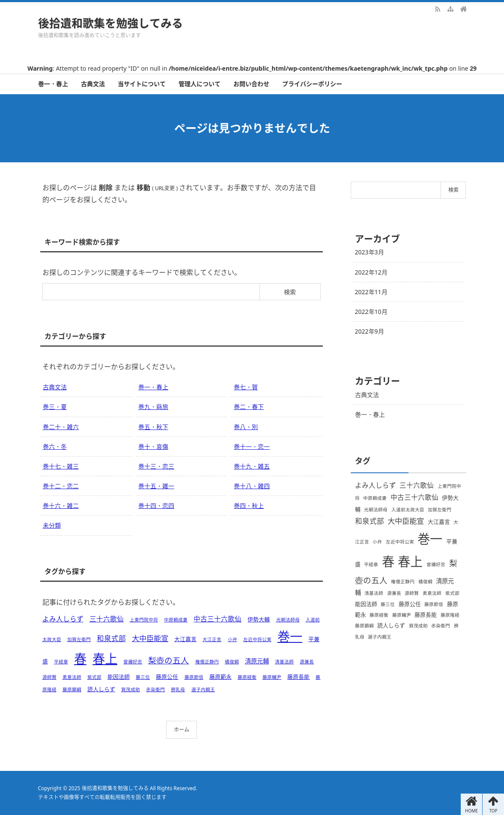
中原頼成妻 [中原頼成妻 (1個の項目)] (176, 620)
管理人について (200, 84)
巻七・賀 (246, 387)
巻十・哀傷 (153, 446)
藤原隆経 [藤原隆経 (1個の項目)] (450, 615)
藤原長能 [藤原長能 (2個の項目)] (298, 677)
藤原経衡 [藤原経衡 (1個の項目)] (247, 677)
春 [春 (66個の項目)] (80, 659)
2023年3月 (370, 252)
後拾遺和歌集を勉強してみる (110, 23)
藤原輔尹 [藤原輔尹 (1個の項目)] (272, 677)
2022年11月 (371, 292)
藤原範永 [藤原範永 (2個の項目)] (221, 677)
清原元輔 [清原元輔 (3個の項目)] (257, 661)
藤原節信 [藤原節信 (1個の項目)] (194, 677)
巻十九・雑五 (252, 466)
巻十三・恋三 (156, 466)
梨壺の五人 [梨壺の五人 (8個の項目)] (168, 660)
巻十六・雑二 (61, 506)
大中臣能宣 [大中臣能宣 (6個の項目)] (150, 638)
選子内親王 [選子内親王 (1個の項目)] (203, 690)
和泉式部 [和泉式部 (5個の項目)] (111, 638)
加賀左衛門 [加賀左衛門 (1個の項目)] (79, 639)
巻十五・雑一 (156, 486)
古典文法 (93, 84)
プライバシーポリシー (312, 84)
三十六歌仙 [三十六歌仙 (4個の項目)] (107, 619)
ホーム (182, 730)
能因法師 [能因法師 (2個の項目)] (119, 677)
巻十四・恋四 (156, 506)
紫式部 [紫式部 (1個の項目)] (94, 677)
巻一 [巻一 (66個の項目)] (290, 636)
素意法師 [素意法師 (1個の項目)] (72, 677)
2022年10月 (371, 312)
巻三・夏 (55, 407)
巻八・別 (246, 427)
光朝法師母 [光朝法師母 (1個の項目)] (288, 620)
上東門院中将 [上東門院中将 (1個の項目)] (144, 620)
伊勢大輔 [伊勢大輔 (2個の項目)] (259, 619)
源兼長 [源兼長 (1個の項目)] (307, 662)
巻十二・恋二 (61, 486)
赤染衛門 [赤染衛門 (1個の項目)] (155, 690)
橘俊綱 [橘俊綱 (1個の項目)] (232, 662)
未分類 (52, 525)
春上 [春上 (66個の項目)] (105, 659)
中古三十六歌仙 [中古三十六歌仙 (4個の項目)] (218, 619)
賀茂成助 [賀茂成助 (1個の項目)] (131, 690)
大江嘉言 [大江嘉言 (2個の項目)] (185, 639)
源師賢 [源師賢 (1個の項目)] (49, 677)
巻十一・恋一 (252, 446)
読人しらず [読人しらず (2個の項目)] (101, 689)
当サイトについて (142, 84)
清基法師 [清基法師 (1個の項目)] (284, 662)
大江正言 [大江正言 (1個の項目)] (212, 639)
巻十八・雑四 (252, 486)
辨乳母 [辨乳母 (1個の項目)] (178, 690)
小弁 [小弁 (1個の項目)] (233, 639)
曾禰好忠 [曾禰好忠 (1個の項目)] (133, 662)
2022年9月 (370, 331)
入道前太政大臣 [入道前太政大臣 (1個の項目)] (408, 510)
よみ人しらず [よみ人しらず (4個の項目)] (63, 619)
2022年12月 (371, 272)
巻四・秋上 (249, 506)
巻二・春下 (249, 407)
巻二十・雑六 (61, 427)
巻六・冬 (55, 446)
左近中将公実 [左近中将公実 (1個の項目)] (257, 639)
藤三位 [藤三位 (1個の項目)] (143, 677)
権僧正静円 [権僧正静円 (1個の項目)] (207, 662)
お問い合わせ (251, 84)
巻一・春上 (53, 84)
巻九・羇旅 (153, 407)
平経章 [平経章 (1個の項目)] (61, 662)
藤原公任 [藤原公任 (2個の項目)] (167, 677)
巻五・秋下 (153, 427)
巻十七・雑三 (61, 466)
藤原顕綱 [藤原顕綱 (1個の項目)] (72, 690)
